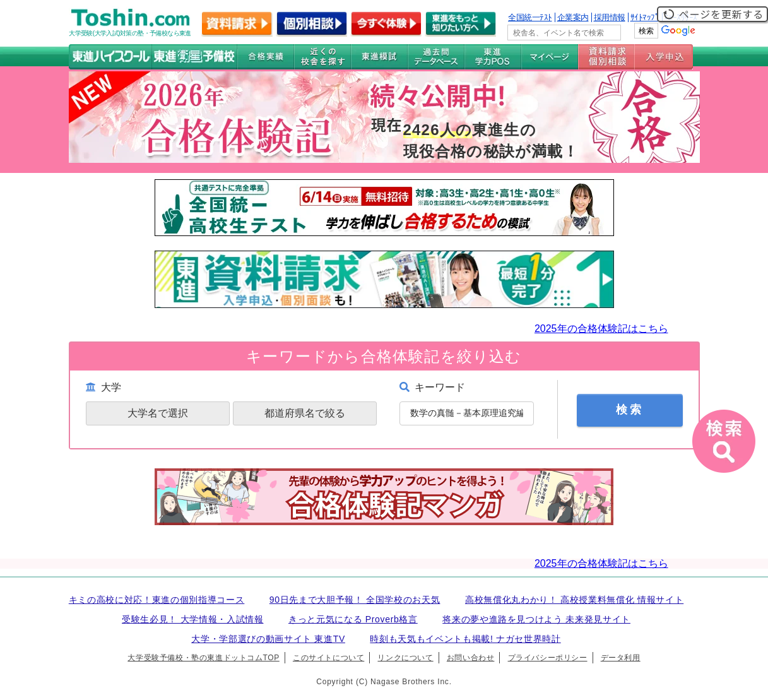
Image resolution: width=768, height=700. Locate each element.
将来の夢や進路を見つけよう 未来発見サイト (536, 619)
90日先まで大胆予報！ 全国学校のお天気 (355, 600)
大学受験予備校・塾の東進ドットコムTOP (203, 658)
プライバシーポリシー (548, 658)
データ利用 (621, 658)
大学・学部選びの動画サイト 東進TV (268, 639)
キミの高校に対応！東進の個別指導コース (157, 600)
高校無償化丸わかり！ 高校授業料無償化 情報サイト (574, 600)
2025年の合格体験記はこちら (601, 329)
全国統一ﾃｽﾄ (530, 17)
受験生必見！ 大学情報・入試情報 (192, 619)
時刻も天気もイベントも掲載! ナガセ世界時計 (465, 639)
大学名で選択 (158, 413)
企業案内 (573, 17)
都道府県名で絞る (305, 413)
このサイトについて (328, 658)
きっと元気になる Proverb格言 (353, 619)
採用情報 (610, 17)
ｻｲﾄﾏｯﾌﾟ (645, 17)
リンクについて (405, 658)
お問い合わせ (471, 658)
